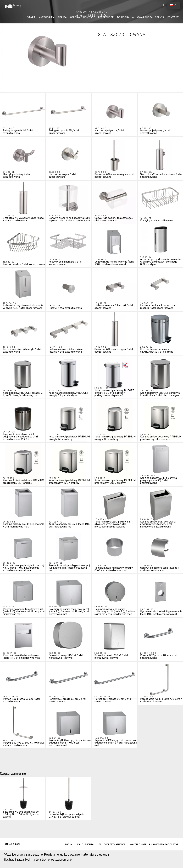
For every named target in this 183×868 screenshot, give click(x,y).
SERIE (61, 17)
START (31, 17)
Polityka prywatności (112, 844)
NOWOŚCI (89, 17)
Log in (69, 844)
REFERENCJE (106, 17)
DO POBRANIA (125, 17)
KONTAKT (173, 17)
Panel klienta (85, 844)
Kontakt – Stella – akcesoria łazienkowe (154, 844)
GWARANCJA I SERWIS (151, 17)
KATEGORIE (46, 17)
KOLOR (74, 17)
